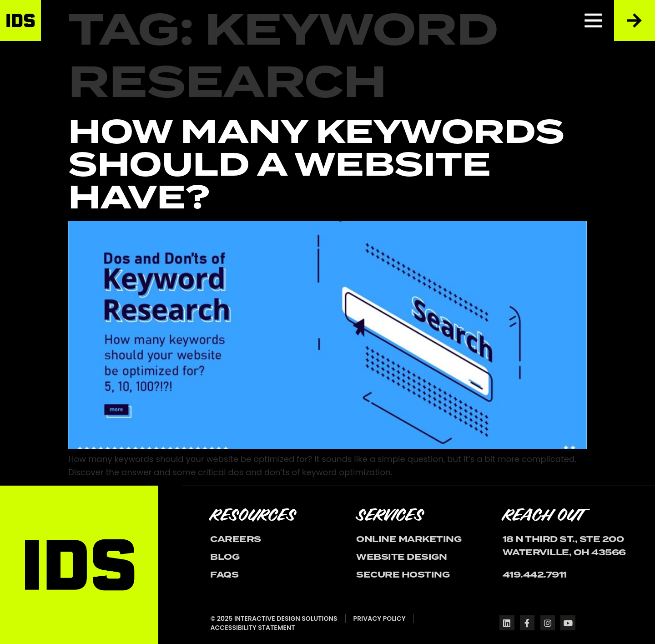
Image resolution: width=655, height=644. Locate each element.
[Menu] (594, 20)
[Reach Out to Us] (635, 20)
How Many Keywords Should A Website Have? (316, 165)
